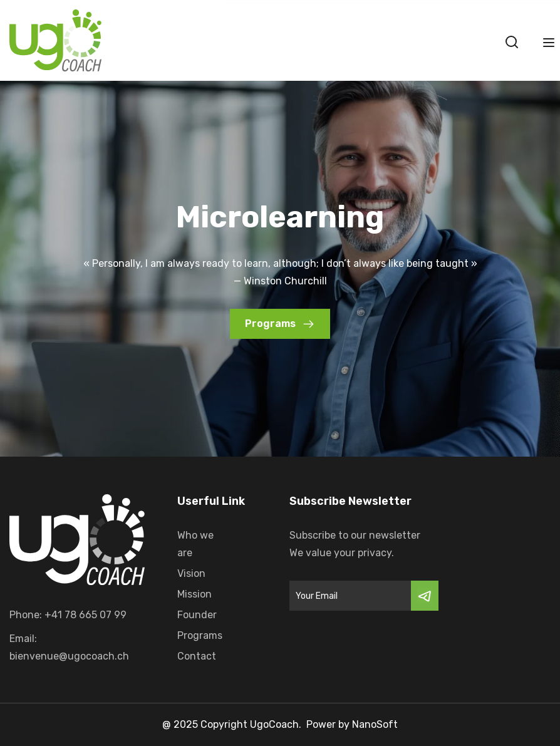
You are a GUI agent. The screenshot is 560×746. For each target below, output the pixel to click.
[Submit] (425, 596)
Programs (200, 635)
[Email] (350, 596)
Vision (191, 573)
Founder (197, 615)
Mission (194, 594)
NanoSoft (375, 724)
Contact (197, 656)
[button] (280, 324)
